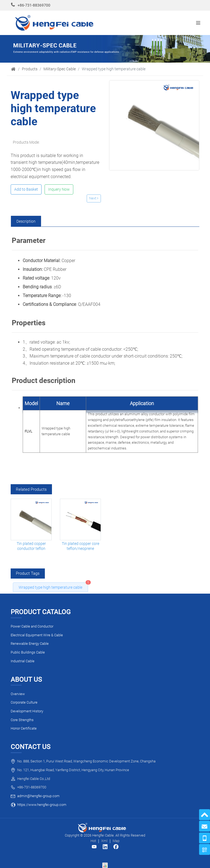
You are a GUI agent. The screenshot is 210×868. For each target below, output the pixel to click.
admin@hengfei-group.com (38, 796)
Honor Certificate (24, 728)
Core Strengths (22, 720)
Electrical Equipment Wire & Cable (37, 635)
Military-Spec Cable (60, 69)
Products (30, 69)
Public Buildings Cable (28, 652)
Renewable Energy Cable (30, 644)
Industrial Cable (23, 661)
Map (116, 841)
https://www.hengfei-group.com (42, 805)
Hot (93, 841)
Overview (18, 694)
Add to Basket (26, 189)
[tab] (26, 221)
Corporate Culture (24, 702)
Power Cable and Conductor (32, 626)
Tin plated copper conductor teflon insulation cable (31, 546)
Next (94, 198)
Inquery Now (59, 189)
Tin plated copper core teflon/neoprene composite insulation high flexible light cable (81, 546)
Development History (27, 711)
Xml (104, 841)
